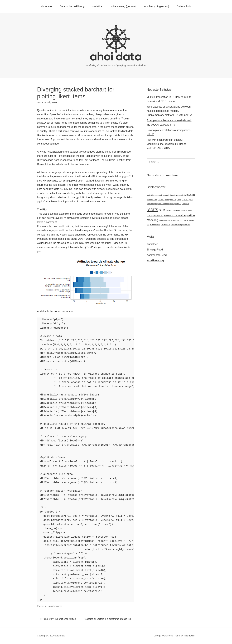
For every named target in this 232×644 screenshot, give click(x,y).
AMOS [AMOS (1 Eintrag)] (149, 195)
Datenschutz (184, 6)
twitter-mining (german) (123, 6)
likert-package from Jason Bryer (55, 160)
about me (46, 6)
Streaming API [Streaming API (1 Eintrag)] (158, 216)
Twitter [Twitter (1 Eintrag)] (186, 220)
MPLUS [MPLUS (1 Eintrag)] (173, 200)
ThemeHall (189, 636)
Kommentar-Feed (157, 255)
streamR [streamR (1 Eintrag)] (167, 216)
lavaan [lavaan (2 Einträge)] (191, 195)
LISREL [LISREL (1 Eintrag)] (161, 200)
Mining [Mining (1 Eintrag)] (167, 200)
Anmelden (152, 244)
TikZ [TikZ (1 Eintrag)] (181, 220)
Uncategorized (55, 606)
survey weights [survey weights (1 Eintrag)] (164, 220)
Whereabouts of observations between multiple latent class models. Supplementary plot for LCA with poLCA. (170, 111)
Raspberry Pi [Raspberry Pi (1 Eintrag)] (176, 204)
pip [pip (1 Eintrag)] (155, 204)
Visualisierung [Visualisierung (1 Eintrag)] (176, 225)
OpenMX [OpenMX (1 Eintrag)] (185, 200)
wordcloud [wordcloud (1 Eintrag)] (186, 225)
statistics (97, 6)
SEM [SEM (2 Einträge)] (162, 210)
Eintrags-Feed (155, 250)
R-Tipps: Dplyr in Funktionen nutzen (56, 619)
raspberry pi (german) (157, 6)
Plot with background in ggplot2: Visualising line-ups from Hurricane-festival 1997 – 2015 (167, 144)
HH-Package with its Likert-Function (101, 156)
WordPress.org (155, 261)
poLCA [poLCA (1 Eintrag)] (160, 204)
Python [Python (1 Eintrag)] (166, 204)
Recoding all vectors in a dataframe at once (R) (109, 619)
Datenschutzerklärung (72, 6)
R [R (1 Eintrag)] (170, 204)
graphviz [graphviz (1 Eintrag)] (166, 195)
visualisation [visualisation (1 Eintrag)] (166, 225)
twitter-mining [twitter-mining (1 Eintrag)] (155, 225)
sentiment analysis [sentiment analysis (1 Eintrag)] (180, 210)
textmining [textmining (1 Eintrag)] (175, 220)
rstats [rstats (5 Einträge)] (152, 209)
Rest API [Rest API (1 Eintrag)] (185, 204)
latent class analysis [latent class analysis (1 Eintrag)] (178, 195)
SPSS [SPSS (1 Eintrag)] (190, 210)
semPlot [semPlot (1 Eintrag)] (169, 210)
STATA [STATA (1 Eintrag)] (149, 216)
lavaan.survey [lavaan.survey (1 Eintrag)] (152, 200)
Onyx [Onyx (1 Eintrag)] (179, 200)
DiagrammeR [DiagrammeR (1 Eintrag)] (157, 195)
